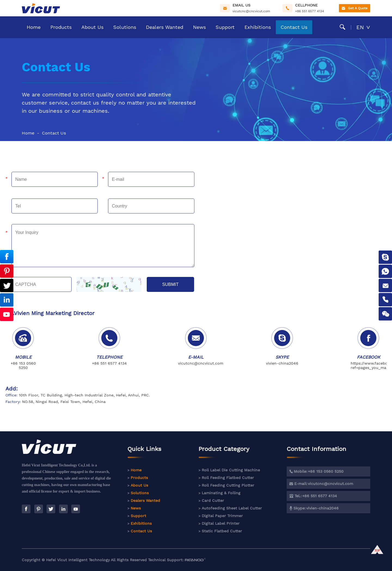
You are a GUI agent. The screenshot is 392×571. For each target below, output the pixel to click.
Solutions (125, 27)
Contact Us (294, 27)
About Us (92, 27)
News (199, 27)
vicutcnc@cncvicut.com (251, 11)
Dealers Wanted (165, 27)
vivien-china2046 (282, 363)
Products (61, 27)
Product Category (224, 452)
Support (225, 27)
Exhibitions (258, 27)
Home (34, 27)
